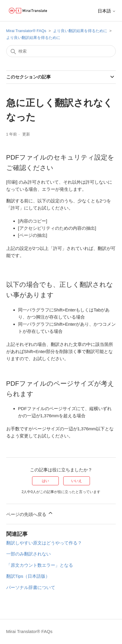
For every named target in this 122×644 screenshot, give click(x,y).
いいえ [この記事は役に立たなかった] (77, 481)
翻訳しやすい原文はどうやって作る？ (44, 543)
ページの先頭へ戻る (30, 513)
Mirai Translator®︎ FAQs (26, 31)
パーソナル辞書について (31, 587)
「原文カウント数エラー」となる (40, 565)
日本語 (107, 11)
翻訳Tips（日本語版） (28, 576)
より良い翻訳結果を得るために (80, 31)
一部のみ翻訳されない (28, 554)
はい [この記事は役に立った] (45, 481)
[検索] (61, 51)
